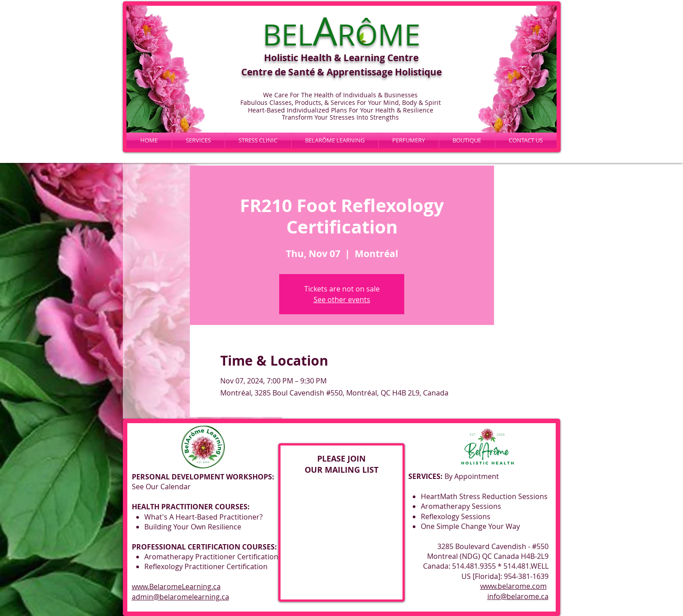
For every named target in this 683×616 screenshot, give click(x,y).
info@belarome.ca (518, 596)
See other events (342, 300)
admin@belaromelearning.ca (180, 597)
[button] (335, 140)
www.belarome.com (513, 586)
